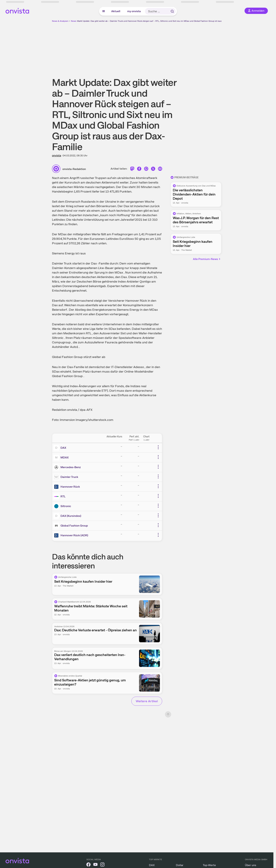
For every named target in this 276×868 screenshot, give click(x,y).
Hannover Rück (70, 487)
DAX (63, 448)
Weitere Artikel (147, 701)
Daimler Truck (69, 477)
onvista (56, 155)
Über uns (251, 865)
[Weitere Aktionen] (158, 447)
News (74, 21)
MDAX (65, 457)
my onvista (134, 11)
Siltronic (66, 506)
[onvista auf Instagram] (102, 865)
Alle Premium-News (207, 259)
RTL (63, 496)
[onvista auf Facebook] (88, 865)
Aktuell (116, 11)
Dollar (180, 865)
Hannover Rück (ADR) (74, 535)
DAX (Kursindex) (71, 516)
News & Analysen (60, 21)
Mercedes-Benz (71, 467)
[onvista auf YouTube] (95, 865)
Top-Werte (209, 865)
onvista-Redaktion (74, 169)
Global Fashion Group (74, 526)
